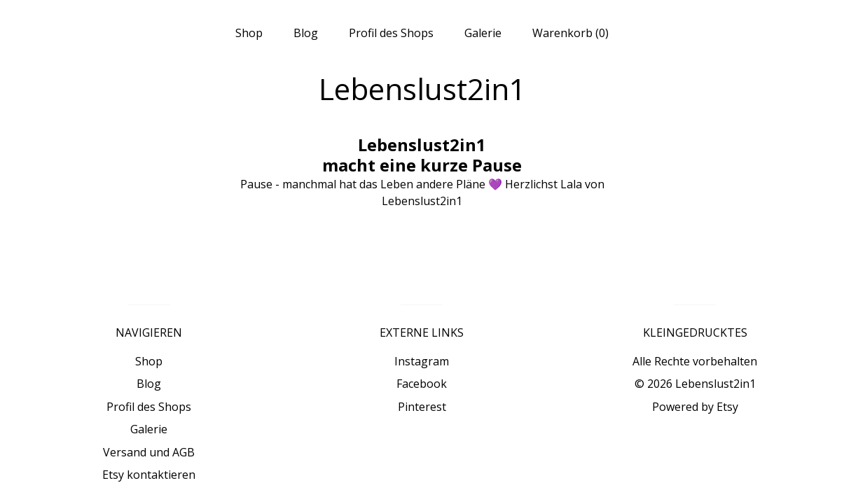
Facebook (422, 384)
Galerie (483, 33)
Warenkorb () (570, 33)
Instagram (422, 361)
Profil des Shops (391, 33)
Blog (306, 33)
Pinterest (422, 407)
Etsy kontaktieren (149, 475)
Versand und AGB (149, 452)
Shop (249, 33)
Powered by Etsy (695, 407)
